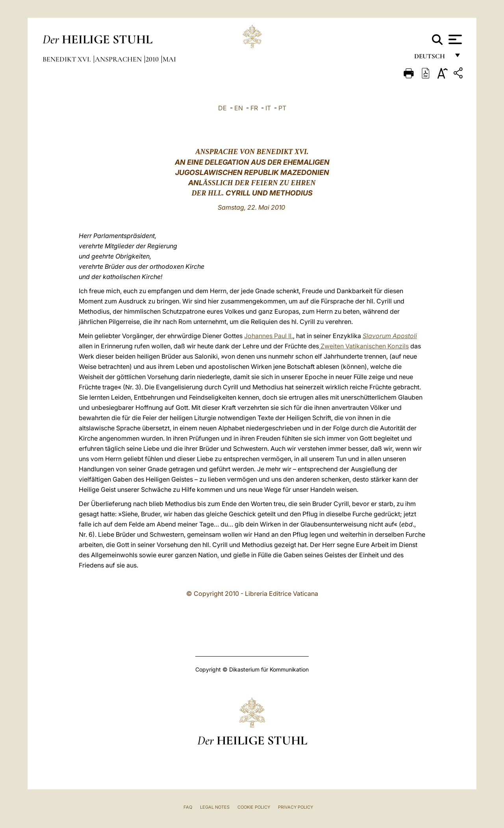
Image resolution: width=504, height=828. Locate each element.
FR (254, 108)
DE (222, 108)
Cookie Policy (254, 807)
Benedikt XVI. (68, 59)
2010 (153, 59)
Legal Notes (215, 807)
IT (268, 108)
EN (239, 108)
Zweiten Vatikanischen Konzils (364, 346)
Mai (169, 59)
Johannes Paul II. (269, 336)
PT (282, 108)
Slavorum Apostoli (390, 336)
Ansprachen (119, 59)
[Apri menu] (454, 39)
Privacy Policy (296, 807)
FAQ (188, 807)
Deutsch (432, 58)
